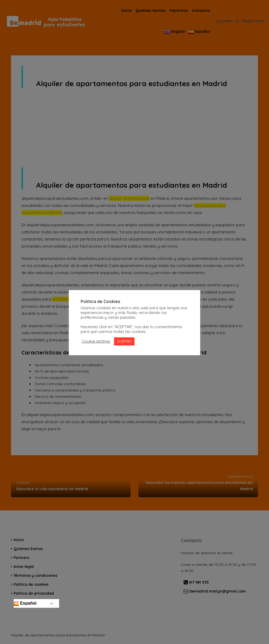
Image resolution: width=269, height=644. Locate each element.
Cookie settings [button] (96, 341)
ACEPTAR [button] (124, 341)
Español (25, 604)
